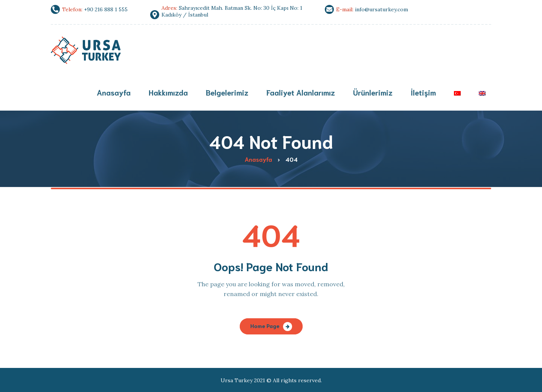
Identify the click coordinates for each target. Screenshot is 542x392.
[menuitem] (457, 93)
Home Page (265, 326)
